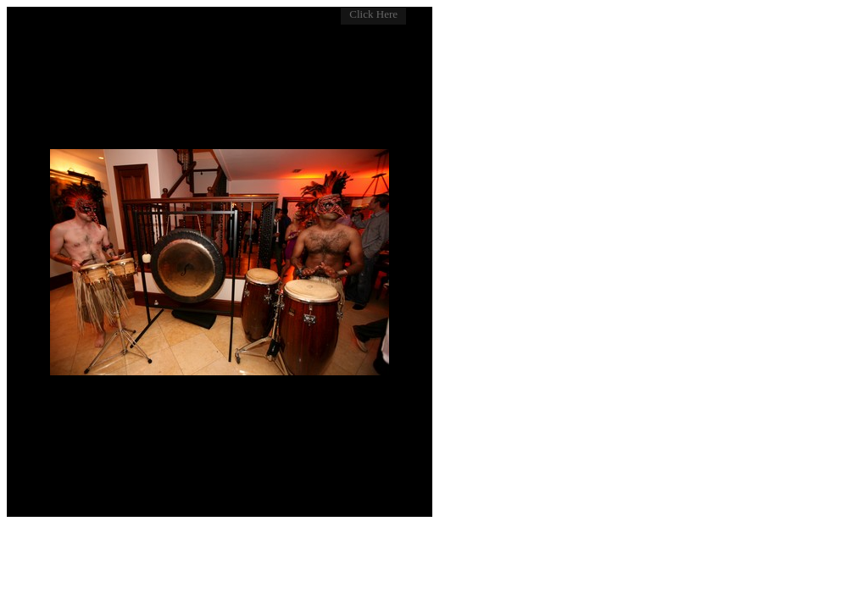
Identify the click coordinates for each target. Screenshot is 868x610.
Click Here (373, 14)
